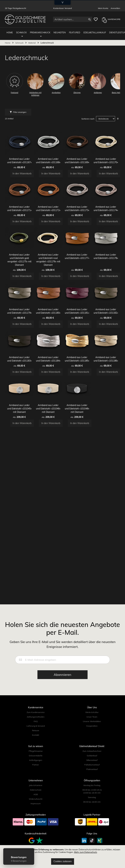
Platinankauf (92, 769)
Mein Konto (103, 8)
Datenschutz (36, 790)
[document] (62, 857)
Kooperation (92, 726)
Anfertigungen (36, 760)
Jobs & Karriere (36, 785)
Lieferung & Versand (36, 726)
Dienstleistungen (112, 31)
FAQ (36, 721)
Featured (71, 31)
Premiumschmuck (39, 31)
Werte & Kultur (92, 712)
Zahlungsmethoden (36, 717)
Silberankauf (92, 760)
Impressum (36, 803)
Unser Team (92, 717)
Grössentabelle (36, 756)
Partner (36, 765)
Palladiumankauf (92, 765)
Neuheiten (57, 31)
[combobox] (73, 19)
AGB (36, 794)
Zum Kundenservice (36, 712)
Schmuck (22, 31)
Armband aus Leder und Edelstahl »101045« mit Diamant (19, 456)
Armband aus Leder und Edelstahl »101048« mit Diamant (77, 456)
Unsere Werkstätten (92, 721)
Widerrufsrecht (36, 799)
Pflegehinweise (36, 751)
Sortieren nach (88, 116)
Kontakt (36, 735)
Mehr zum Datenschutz (86, 852)
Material (32, 40)
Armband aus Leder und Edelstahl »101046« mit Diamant (48, 456)
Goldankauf (92, 756)
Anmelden (115, 8)
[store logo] (25, 19)
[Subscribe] (62, 675)
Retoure (36, 730)
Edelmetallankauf (89, 31)
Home (8, 40)
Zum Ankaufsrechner (92, 751)
